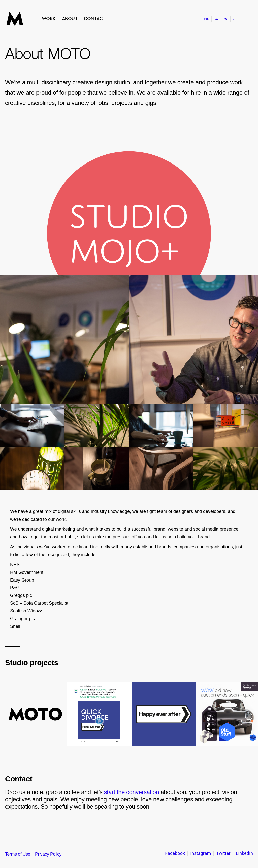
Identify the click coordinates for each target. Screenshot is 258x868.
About (70, 19)
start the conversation (132, 792)
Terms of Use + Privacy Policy (33, 854)
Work (49, 19)
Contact (95, 19)
